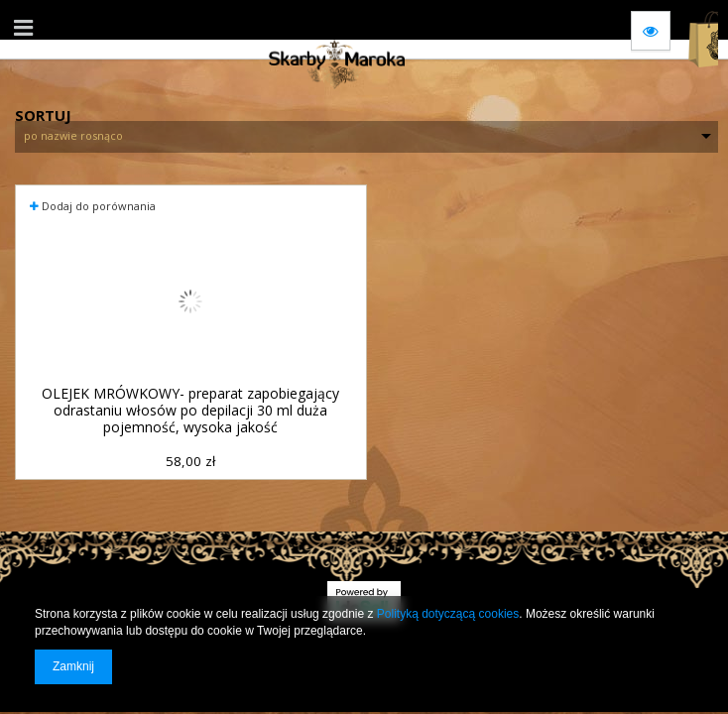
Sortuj (43, 113)
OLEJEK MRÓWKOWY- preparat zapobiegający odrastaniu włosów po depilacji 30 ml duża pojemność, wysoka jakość (190, 411)
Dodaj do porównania (93, 206)
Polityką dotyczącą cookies (448, 614)
